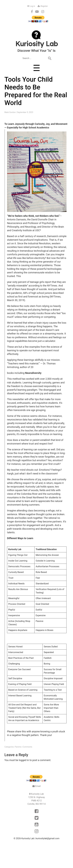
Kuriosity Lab (28, 838)
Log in (32, 6)
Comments (28, 747)
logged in (24, 760)
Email (38, 786)
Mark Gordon (10, 112)
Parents (18, 747)
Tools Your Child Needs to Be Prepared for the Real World (36, 91)
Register (44, 6)
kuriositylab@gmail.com (48, 838)
